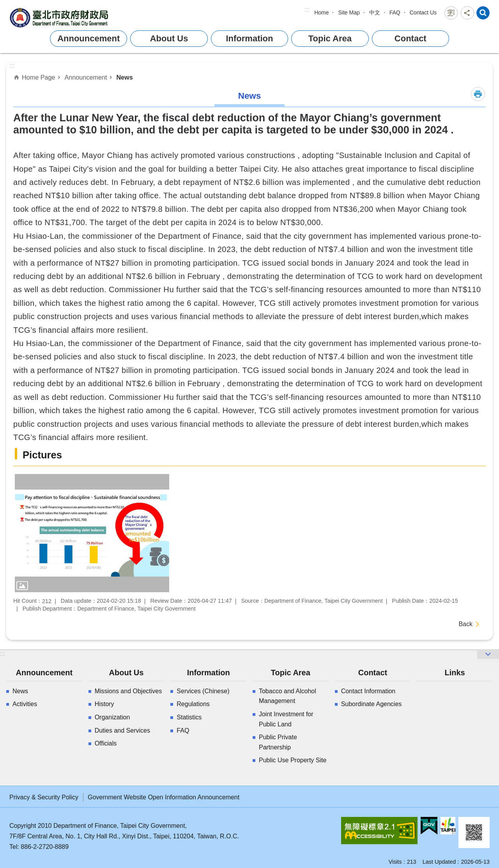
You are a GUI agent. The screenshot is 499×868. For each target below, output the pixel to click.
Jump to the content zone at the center (4, 4)
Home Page (38, 77)
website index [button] (483, 13)
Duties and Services (122, 730)
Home (321, 12)
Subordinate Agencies (372, 704)
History (104, 704)
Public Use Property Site (293, 760)
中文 (375, 12)
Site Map (349, 12)
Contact (411, 38)
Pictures (42, 455)
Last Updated (439, 862)
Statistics (189, 717)
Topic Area (330, 38)
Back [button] (465, 624)
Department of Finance (60, 17)
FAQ (395, 12)
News (124, 77)
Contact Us (423, 12)
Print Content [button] (478, 94)
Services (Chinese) (203, 691)
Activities (25, 704)
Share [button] (467, 13)
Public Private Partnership (278, 742)
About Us (169, 38)
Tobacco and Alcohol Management (288, 696)
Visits (395, 862)
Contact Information (368, 691)
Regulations (193, 704)
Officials (106, 743)
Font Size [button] (451, 13)
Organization (112, 717)
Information (249, 38)
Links (455, 673)
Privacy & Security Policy (44, 797)
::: (307, 10)
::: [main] (12, 66)
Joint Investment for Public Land (286, 719)
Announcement (88, 38)
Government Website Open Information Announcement (164, 797)
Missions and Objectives (128, 691)
